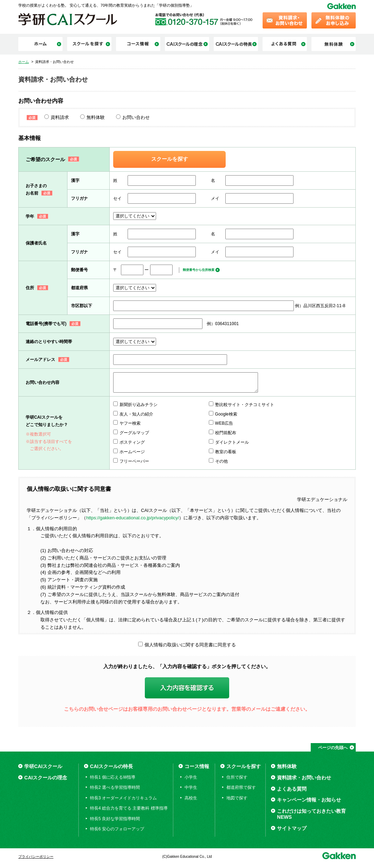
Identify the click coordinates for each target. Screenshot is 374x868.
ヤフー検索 (130, 423)
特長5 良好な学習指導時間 (115, 819)
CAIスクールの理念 (46, 778)
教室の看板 (226, 452)
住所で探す (237, 777)
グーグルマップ (134, 433)
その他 (221, 461)
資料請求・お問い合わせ (304, 778)
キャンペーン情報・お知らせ (309, 800)
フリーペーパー (134, 461)
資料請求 (60, 117)
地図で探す (237, 798)
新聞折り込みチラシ (138, 405)
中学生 (191, 787)
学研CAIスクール (43, 766)
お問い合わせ (136, 117)
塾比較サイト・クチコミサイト (245, 405)
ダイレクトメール (232, 442)
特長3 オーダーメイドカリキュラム (123, 798)
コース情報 (197, 766)
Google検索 (226, 414)
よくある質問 (292, 789)
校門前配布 (226, 433)
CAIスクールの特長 (111, 766)
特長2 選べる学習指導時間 (115, 787)
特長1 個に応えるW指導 (113, 777)
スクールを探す (170, 159)
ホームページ (132, 452)
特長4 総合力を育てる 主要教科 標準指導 (129, 808)
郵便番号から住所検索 (199, 270)
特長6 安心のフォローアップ (117, 829)
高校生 (191, 798)
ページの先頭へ (333, 748)
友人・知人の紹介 (136, 414)
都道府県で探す (241, 787)
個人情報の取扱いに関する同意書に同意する (190, 645)
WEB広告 (224, 423)
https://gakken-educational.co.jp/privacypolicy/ (133, 518)
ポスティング (132, 442)
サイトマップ (292, 828)
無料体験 (96, 117)
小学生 (191, 777)
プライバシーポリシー (36, 857)
